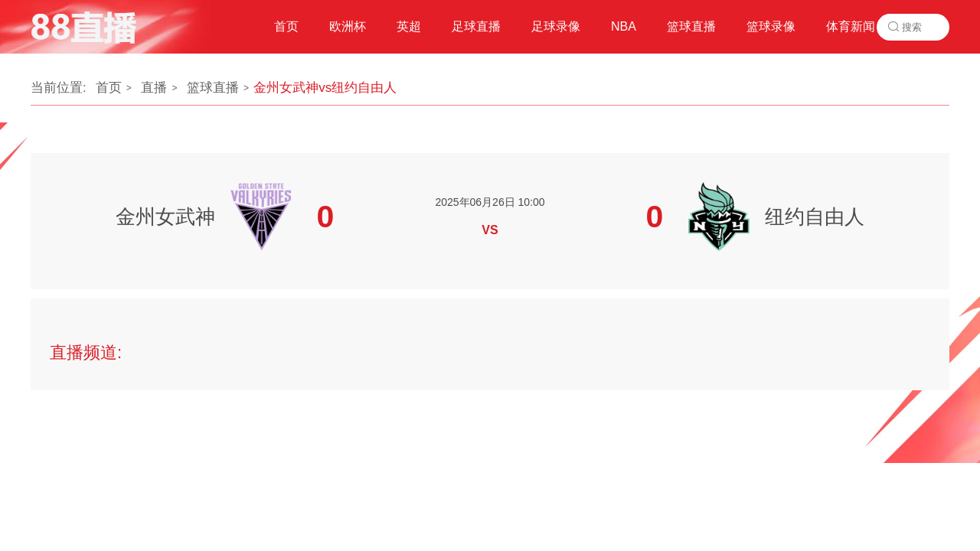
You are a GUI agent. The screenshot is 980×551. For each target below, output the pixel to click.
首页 (109, 88)
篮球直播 (213, 88)
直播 (154, 88)
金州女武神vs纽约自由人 (325, 88)
